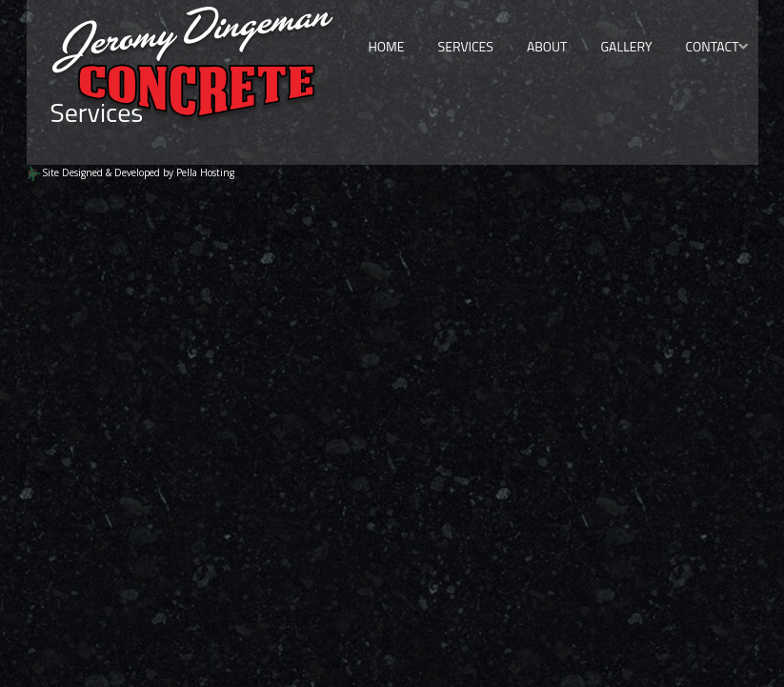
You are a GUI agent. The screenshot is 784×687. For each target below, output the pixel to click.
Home (386, 46)
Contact (712, 46)
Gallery (626, 46)
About (547, 46)
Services (466, 46)
